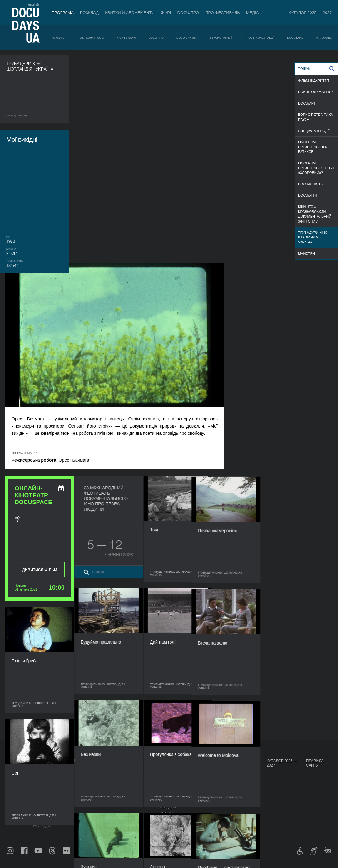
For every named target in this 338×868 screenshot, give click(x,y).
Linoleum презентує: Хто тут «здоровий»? (316, 168)
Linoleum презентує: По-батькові (312, 147)
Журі (166, 13)
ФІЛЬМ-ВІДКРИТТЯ (313, 81)
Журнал (14, 761)
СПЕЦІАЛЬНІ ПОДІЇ (314, 131)
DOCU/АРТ (307, 103)
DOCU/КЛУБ (232, 782)
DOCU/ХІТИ (307, 195)
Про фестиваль (223, 13)
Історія (167, 813)
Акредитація (204, 778)
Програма (63, 13)
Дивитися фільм (109, 361)
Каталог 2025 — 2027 (310, 13)
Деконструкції (221, 38)
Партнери (169, 795)
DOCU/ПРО (188, 13)
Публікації (16, 767)
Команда (168, 788)
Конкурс (58, 38)
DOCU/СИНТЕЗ (187, 38)
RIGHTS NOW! (126, 38)
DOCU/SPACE (234, 788)
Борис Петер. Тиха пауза (316, 117)
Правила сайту (315, 763)
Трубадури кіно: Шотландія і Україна (313, 237)
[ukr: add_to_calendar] (131, 280)
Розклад (89, 13)
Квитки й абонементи (130, 13)
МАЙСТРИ (306, 253)
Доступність (172, 801)
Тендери (168, 807)
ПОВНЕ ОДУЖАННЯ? (316, 92)
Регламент (170, 772)
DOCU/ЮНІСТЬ (310, 184)
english (34, 4)
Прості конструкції (259, 38)
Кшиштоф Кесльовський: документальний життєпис (315, 214)
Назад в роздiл (18, 115)
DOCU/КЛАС (295, 38)
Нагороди (324, 38)
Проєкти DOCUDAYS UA (236, 763)
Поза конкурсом (91, 38)
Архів (165, 820)
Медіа (253, 13)
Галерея (200, 784)
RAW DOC (99, 778)
